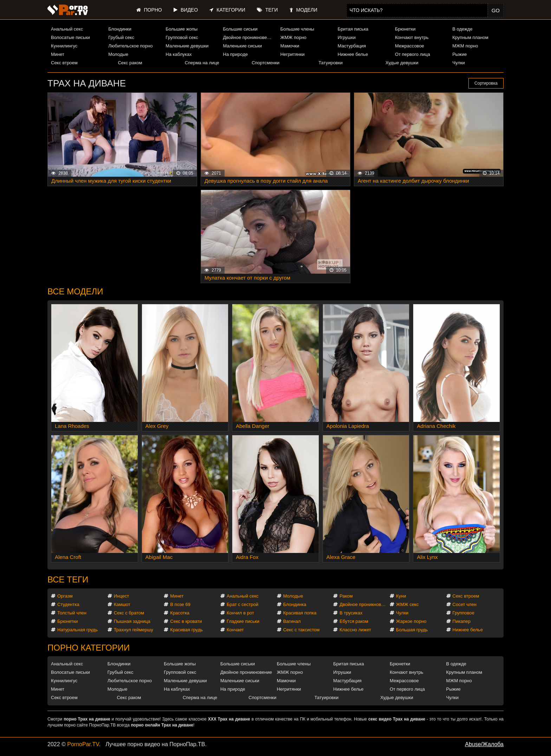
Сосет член (465, 604)
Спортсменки (265, 63)
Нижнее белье (353, 54)
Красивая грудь (186, 630)
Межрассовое (410, 46)
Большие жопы (181, 29)
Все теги (68, 579)
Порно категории (89, 648)
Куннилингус (64, 46)
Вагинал (292, 621)
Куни (401, 596)
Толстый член (72, 613)
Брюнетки (405, 29)
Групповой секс (182, 37)
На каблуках (179, 54)
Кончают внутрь (412, 37)
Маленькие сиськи (243, 46)
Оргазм (65, 596)
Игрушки (347, 37)
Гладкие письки (243, 621)
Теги (267, 10)
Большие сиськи (240, 29)
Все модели (75, 291)
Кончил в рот (240, 613)
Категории (227, 10)
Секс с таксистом (302, 630)
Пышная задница (132, 621)
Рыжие (459, 54)
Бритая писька (353, 29)
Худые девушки (402, 63)
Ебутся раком (354, 621)
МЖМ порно (465, 46)
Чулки (458, 63)
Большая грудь (412, 630)
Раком (346, 596)
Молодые (118, 54)
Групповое (464, 613)
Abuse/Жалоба (484, 744)
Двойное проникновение (249, 37)
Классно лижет (355, 630)
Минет (58, 54)
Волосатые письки (70, 37)
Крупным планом (470, 37)
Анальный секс (67, 29)
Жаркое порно (411, 621)
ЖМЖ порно (293, 37)
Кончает (235, 630)
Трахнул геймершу (134, 630)
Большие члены (297, 29)
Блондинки (120, 29)
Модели (303, 10)
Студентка (68, 604)
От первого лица (413, 54)
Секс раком (130, 63)
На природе (236, 54)
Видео (186, 10)
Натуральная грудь (77, 630)
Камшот (122, 604)
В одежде (462, 29)
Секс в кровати (186, 621)
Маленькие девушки (187, 46)
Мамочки (290, 46)
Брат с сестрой (242, 604)
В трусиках (351, 613)
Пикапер (462, 621)
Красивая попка (300, 613)
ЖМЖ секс (407, 604)
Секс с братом (129, 613)
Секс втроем (64, 63)
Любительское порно (130, 46)
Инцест (122, 596)
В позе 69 (180, 604)
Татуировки (331, 63)
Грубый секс (121, 37)
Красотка (180, 613)
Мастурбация (352, 46)
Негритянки (293, 54)
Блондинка (295, 604)
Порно (149, 10)
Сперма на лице (202, 63)
